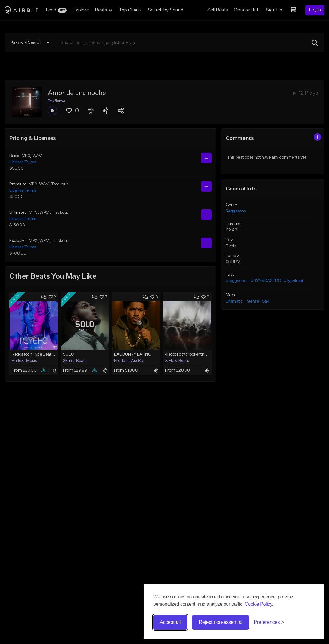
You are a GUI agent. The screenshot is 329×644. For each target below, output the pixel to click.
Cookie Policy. (259, 604)
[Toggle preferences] (269, 622)
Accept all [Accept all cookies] (170, 622)
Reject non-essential (220, 622)
